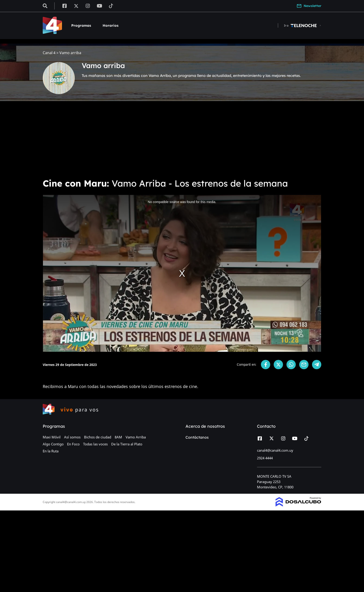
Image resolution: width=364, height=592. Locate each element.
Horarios (110, 25)
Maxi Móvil (52, 437)
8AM (118, 437)
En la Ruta (51, 451)
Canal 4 (49, 53)
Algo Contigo (53, 444)
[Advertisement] (182, 139)
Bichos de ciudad (98, 437)
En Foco (73, 444)
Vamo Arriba (136, 437)
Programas (81, 25)
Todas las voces (95, 444)
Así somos (72, 437)
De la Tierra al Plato (127, 444)
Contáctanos (197, 437)
